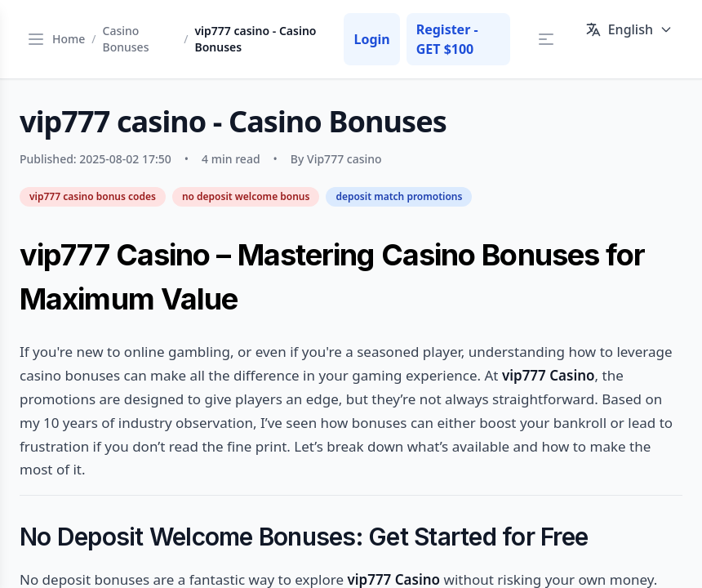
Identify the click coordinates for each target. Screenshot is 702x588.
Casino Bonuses (126, 39)
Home (69, 39)
